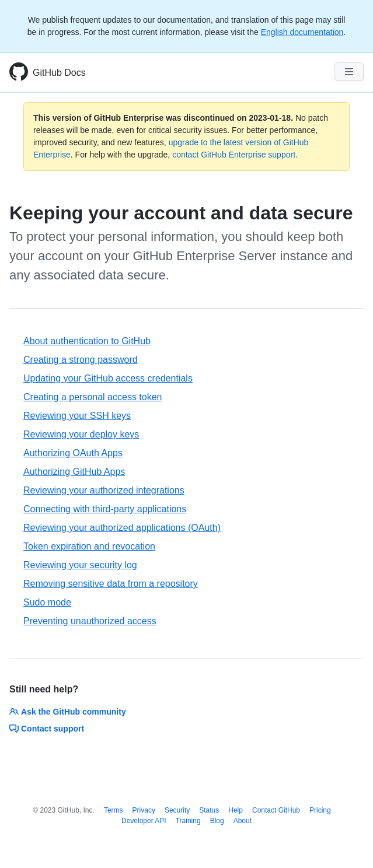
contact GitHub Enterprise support (234, 155)
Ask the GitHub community (68, 712)
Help (236, 810)
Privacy (144, 810)
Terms (114, 810)
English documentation (302, 32)
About (243, 821)
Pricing (320, 810)
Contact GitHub (276, 810)
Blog (217, 821)
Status (209, 810)
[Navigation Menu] (349, 72)
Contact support (47, 729)
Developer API (144, 821)
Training (188, 821)
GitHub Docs (59, 73)
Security (177, 810)
